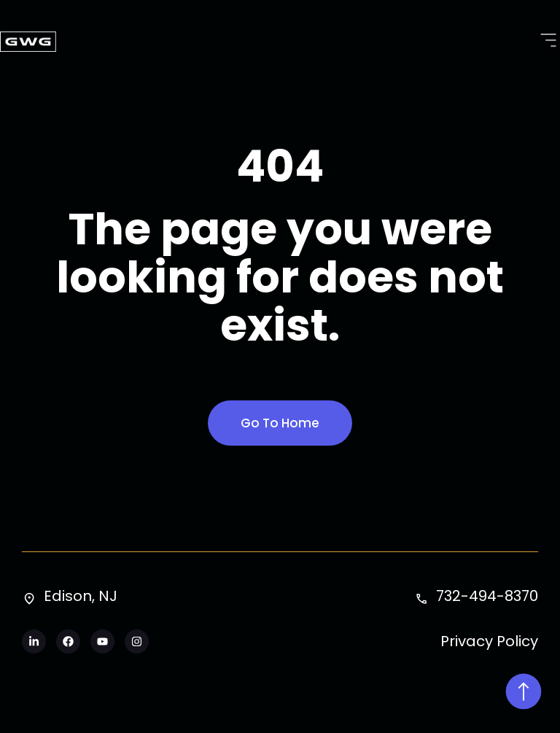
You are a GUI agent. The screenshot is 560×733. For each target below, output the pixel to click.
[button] (548, 42)
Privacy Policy (489, 641)
